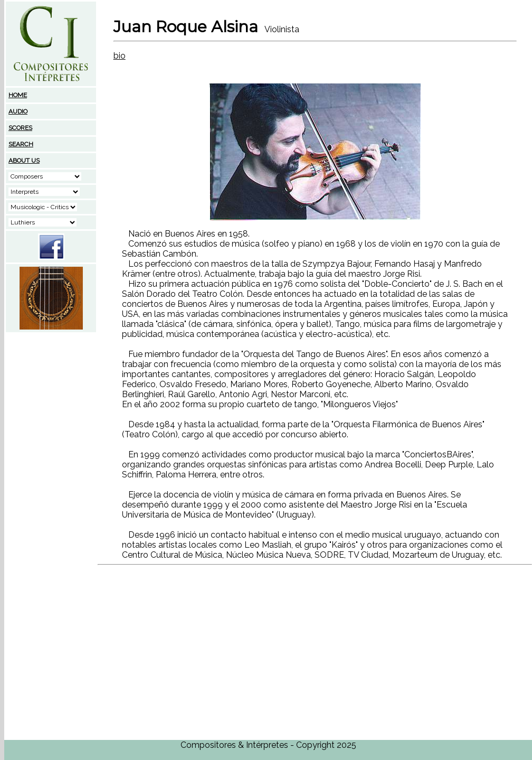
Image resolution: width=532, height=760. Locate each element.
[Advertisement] (51, 400)
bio (120, 56)
